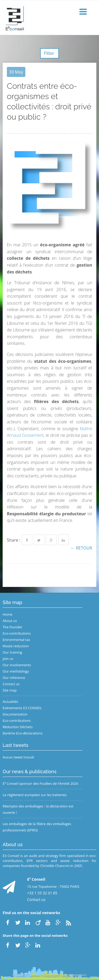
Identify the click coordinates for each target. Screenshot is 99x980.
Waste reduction (16, 646)
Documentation (15, 714)
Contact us (11, 684)
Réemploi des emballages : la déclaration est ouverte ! (38, 809)
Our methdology (16, 671)
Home (8, 614)
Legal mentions (74, 975)
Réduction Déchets (18, 727)
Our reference (14, 678)
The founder (13, 627)
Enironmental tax (16, 640)
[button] (84, 12)
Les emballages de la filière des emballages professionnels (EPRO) (37, 827)
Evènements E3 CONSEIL (22, 708)
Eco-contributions (17, 633)
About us (10, 621)
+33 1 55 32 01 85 (42, 893)
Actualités (10, 702)
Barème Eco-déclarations (23, 733)
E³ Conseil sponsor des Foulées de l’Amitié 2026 (40, 783)
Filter (49, 53)
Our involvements (17, 665)
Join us (8, 659)
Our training (12, 652)
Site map (10, 690)
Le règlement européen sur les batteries (35, 795)
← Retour (81, 548)
